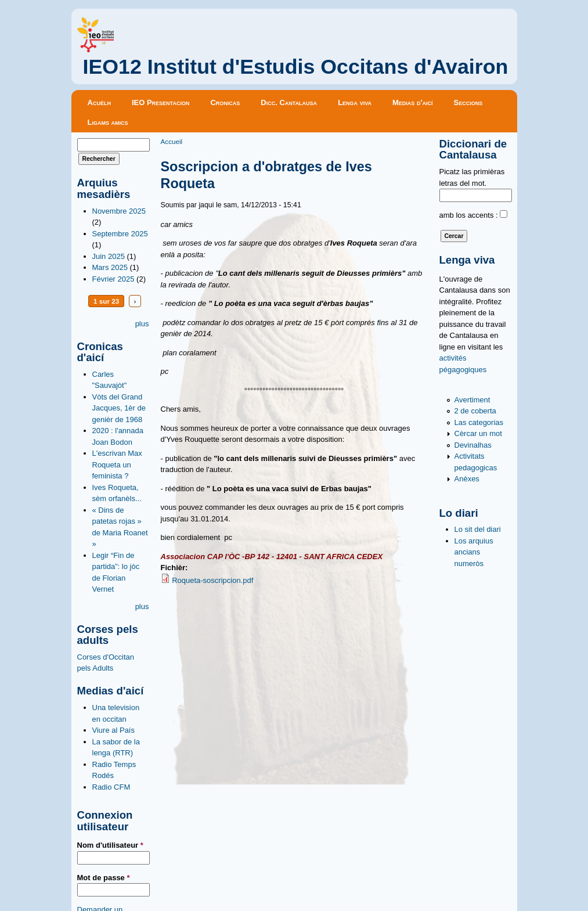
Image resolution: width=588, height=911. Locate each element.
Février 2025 (113, 279)
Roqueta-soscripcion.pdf (212, 580)
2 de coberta (475, 411)
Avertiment (472, 400)
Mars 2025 (110, 267)
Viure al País (113, 730)
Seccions (468, 102)
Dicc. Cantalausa (289, 102)
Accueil (172, 141)
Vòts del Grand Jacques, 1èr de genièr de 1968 (119, 408)
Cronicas (225, 102)
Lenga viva (355, 102)
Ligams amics (108, 122)
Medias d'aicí (413, 102)
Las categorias (479, 422)
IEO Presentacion (161, 102)
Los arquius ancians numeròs (474, 552)
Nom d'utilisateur (110, 845)
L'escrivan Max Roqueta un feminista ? (117, 464)
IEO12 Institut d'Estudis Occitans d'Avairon (296, 67)
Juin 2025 (109, 256)
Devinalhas (473, 445)
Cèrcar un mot (478, 433)
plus (142, 324)
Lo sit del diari (478, 529)
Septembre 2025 (120, 234)
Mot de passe (104, 878)
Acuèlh (99, 102)
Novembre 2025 (119, 211)
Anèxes (467, 479)
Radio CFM (111, 787)
